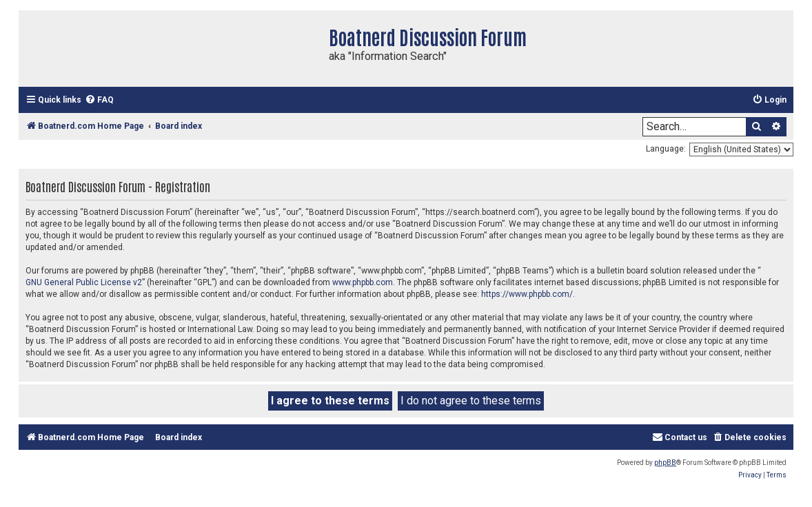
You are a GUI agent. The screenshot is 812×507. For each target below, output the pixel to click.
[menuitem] (99, 100)
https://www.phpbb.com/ (527, 294)
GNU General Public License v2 (84, 282)
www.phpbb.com (363, 282)
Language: (666, 149)
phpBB (665, 463)
